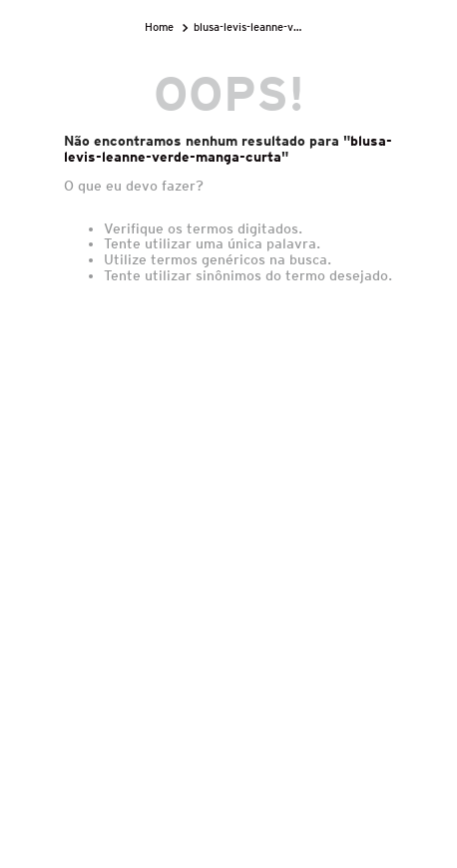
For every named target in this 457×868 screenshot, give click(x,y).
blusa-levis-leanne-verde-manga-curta (251, 27)
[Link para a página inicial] (161, 27)
